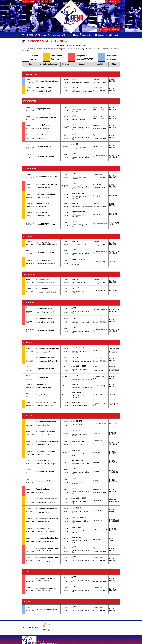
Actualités (43, 641)
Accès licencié (28, 2)
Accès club (115, 2)
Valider (106, 2)
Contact (115, 35)
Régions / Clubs (71, 35)
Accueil (24, 35)
